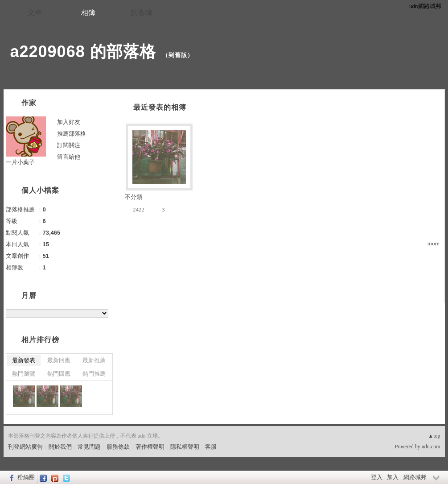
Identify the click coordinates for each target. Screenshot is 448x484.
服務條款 (118, 447)
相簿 (88, 13)
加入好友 (69, 122)
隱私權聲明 (185, 447)
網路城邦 (415, 477)
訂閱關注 (69, 145)
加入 (393, 477)
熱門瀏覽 (24, 374)
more (434, 243)
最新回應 (59, 360)
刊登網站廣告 (25, 447)
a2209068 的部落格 (83, 52)
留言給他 (69, 157)
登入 (377, 477)
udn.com (431, 447)
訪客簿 (142, 13)
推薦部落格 (72, 134)
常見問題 (89, 447)
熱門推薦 (94, 374)
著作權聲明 (150, 447)
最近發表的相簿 (160, 107)
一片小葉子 (20, 162)
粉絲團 (26, 477)
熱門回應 (59, 374)
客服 (211, 447)
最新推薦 (94, 360)
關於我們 (60, 447)
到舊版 (178, 55)
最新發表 (24, 360)
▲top (434, 436)
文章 (35, 13)
